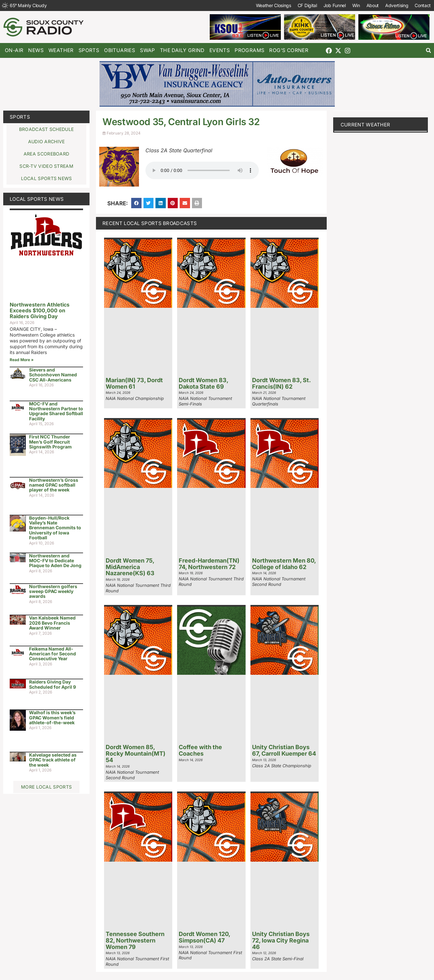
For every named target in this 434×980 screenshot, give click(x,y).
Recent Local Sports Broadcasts (150, 223)
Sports (89, 50)
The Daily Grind (182, 50)
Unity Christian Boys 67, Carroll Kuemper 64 (284, 750)
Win (356, 5)
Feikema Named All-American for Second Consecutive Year (53, 654)
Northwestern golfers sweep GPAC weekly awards (53, 591)
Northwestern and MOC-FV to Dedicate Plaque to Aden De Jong (55, 561)
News (36, 50)
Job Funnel (334, 5)
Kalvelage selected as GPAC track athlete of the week (53, 760)
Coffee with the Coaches (200, 750)
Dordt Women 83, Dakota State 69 (203, 383)
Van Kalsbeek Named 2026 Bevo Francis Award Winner (52, 623)
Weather (61, 50)
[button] (428, 51)
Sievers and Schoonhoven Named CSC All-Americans (53, 375)
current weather (365, 125)
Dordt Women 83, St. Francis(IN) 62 (281, 383)
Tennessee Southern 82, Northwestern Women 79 (135, 940)
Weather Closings (273, 5)
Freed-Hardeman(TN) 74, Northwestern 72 (209, 564)
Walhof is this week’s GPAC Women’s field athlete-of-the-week (52, 717)
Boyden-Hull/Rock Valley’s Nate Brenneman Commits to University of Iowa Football (55, 528)
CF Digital (307, 5)
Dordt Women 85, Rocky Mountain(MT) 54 (136, 754)
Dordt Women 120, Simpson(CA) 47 (204, 937)
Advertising (397, 5)
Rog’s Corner (289, 50)
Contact (423, 5)
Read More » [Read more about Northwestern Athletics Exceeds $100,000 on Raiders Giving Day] (22, 360)
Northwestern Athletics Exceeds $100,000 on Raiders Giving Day (40, 310)
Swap (148, 50)
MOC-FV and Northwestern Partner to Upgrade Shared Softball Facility (56, 411)
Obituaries (120, 50)
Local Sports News (37, 199)
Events (220, 50)
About (372, 5)
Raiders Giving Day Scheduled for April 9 (53, 684)
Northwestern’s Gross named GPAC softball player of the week (54, 485)
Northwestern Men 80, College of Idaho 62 (284, 564)
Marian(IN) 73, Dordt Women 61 (134, 383)
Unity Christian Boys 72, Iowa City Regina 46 (281, 940)
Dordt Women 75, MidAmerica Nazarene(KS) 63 (130, 567)
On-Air (14, 50)
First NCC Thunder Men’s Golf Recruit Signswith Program (50, 442)
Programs (249, 50)
